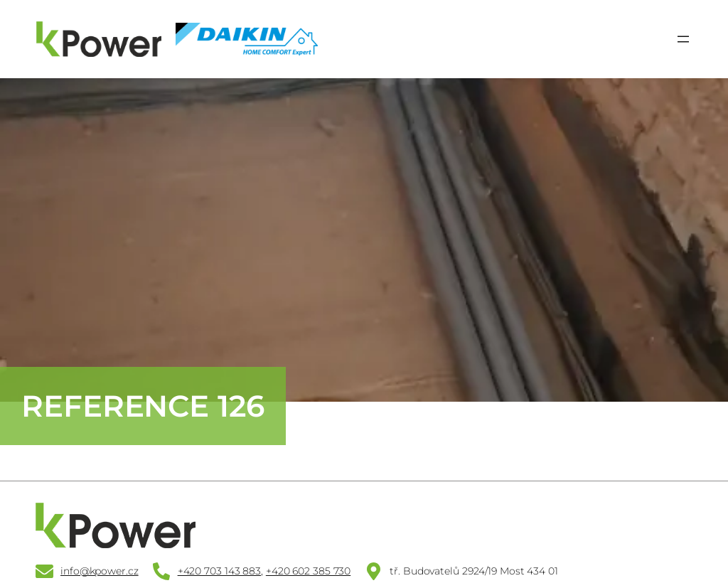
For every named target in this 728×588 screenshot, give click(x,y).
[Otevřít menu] (683, 39)
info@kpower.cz (100, 571)
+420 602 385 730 (308, 571)
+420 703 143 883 (219, 571)
